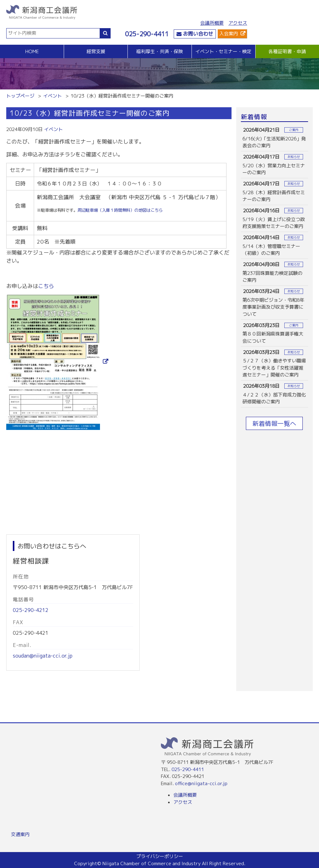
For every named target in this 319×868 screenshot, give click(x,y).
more (274, 138)
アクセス (238, 23)
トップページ (20, 96)
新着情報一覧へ (274, 423)
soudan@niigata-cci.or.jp (43, 656)
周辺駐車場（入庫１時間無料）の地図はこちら (120, 210)
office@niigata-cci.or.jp (201, 783)
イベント (52, 96)
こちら (46, 286)
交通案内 (20, 834)
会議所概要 (212, 23)
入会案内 (229, 34)
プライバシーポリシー (160, 856)
